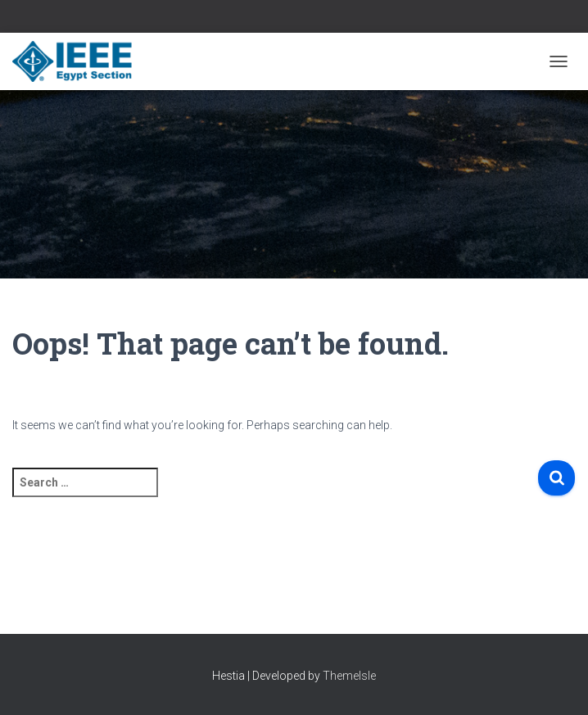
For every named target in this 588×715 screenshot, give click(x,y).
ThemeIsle (349, 676)
